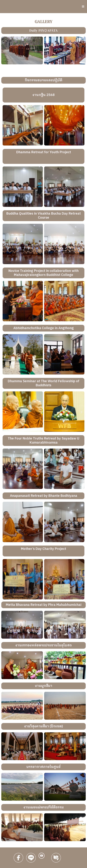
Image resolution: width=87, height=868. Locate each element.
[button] (6, 126)
